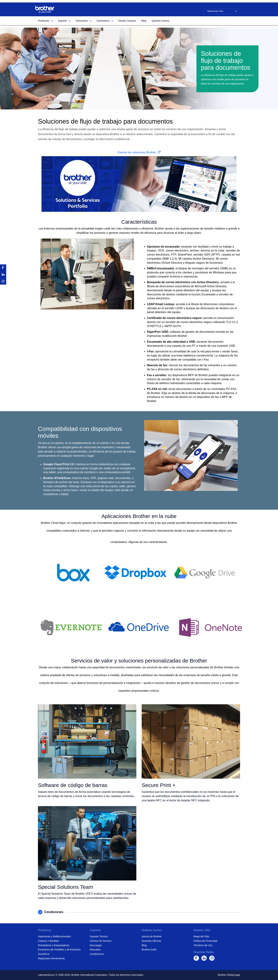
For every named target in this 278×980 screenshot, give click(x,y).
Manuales (95, 950)
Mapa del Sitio (201, 936)
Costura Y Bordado (48, 941)
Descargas (96, 945)
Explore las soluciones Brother (137, 152)
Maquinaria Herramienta (51, 958)
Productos (44, 21)
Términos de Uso (203, 945)
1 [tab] (138, 102)
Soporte (62, 21)
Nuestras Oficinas (151, 941)
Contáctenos (97, 954)
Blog (144, 21)
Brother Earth (149, 950)
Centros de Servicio (101, 941)
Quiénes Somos (160, 21)
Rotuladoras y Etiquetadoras (54, 945)
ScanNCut (44, 954)
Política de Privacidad (206, 941)
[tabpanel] (139, 69)
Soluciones (82, 21)
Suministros (103, 21)
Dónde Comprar (127, 21)
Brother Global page (229, 975)
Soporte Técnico (99, 936)
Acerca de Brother (152, 936)
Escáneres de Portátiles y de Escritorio (59, 950)
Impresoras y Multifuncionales (54, 936)
